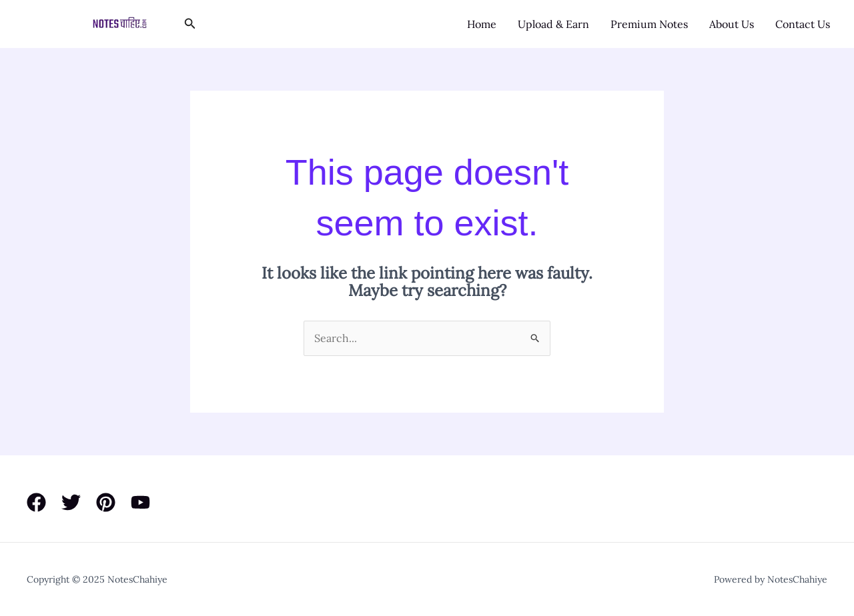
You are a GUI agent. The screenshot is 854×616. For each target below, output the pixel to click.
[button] (190, 24)
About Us (732, 24)
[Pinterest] (106, 502)
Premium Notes (649, 24)
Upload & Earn (553, 24)
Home (482, 24)
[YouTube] (140, 502)
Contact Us (803, 24)
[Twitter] (71, 502)
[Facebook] (36, 502)
